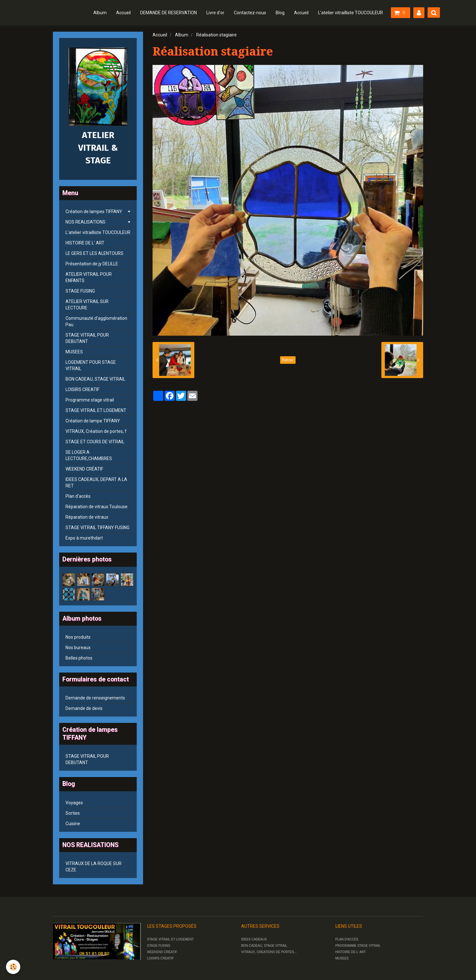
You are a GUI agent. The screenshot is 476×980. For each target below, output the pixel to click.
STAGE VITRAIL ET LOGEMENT (96, 410)
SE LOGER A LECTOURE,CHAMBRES (89, 455)
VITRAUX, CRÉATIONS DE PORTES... (269, 952)
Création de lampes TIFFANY (94, 212)
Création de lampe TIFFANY (93, 421)
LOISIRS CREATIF (82, 389)
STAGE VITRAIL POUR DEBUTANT (87, 338)
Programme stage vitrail (90, 400)
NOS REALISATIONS (85, 222)
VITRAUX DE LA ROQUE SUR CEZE (94, 867)
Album (100, 13)
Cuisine (73, 824)
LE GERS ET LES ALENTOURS (94, 253)
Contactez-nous (250, 13)
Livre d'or (215, 13)
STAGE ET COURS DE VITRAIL (95, 442)
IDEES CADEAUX (254, 939)
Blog (280, 13)
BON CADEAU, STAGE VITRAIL (95, 379)
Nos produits (78, 637)
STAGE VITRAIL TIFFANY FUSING (97, 528)
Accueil (123, 13)
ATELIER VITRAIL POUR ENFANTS (89, 277)
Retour (288, 360)
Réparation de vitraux (87, 517)
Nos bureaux (78, 648)
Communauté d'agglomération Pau (96, 321)
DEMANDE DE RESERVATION (169, 13)
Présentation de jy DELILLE (92, 264)
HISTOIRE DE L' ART (85, 243)
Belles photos (79, 658)
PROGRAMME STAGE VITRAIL (358, 946)
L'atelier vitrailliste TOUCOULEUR (351, 13)
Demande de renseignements (95, 698)
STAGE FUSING (80, 291)
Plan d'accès (78, 496)
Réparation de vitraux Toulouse (97, 507)
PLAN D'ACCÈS (347, 939)
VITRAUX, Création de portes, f (96, 431)
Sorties (73, 813)
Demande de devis (84, 708)
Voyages (74, 803)
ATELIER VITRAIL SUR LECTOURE (87, 305)
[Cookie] (13, 967)
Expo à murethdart (84, 538)
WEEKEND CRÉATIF (84, 469)
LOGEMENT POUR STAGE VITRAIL (91, 365)
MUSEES (74, 352)
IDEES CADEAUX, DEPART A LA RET (96, 483)
